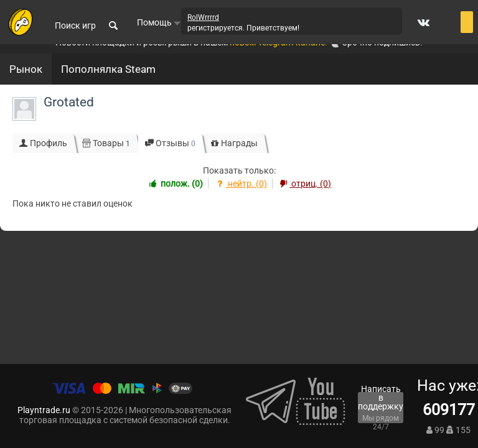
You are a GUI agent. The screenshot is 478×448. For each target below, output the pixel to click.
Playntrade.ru (44, 410)
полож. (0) (175, 184)
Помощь (159, 22)
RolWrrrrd (203, 17)
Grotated (69, 102)
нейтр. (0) (240, 184)
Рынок (26, 69)
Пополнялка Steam (108, 69)
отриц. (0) (305, 184)
